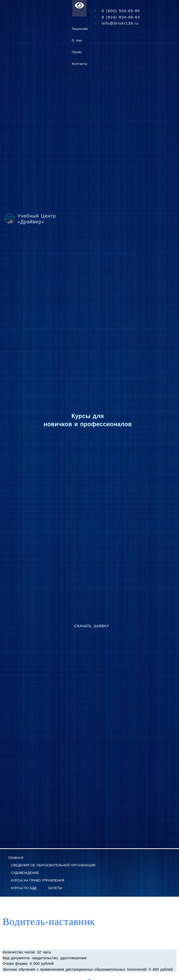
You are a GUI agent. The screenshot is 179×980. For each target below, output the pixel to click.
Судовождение (25, 873)
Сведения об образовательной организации (53, 865)
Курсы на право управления (38, 880)
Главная (16, 858)
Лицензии (80, 29)
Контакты (80, 64)
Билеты (55, 888)
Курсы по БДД (24, 888)
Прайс (77, 52)
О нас (77, 40)
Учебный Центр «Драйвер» (37, 219)
